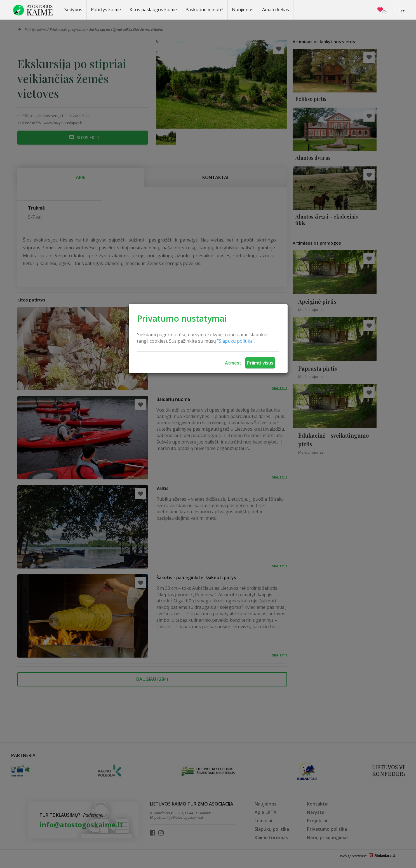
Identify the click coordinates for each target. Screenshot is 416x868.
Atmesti (234, 363)
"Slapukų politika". (236, 341)
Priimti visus (260, 363)
